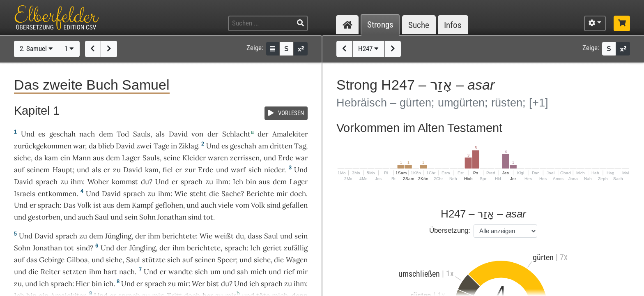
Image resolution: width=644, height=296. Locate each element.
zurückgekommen (43, 146)
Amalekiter (290, 134)
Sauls (142, 134)
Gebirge (52, 260)
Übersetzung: (450, 230)
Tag (300, 146)
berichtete (179, 236)
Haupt (63, 170)
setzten (75, 272)
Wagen (297, 260)
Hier (83, 284)
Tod (123, 134)
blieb (106, 146)
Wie (181, 194)
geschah (62, 134)
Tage (161, 146)
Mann (82, 158)
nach (87, 134)
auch (209, 205)
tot (208, 217)
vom (242, 205)
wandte (181, 272)
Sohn (147, 217)
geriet (272, 248)
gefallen (295, 205)
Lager (131, 158)
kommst (125, 182)
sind (195, 217)
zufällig (296, 248)
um (215, 272)
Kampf (143, 205)
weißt (224, 236)
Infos (453, 25)
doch (298, 194)
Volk (84, 205)
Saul (102, 217)
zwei (144, 146)
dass (255, 236)
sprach (47, 182)
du (225, 284)
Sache (231, 194)
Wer (198, 284)
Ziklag (188, 146)
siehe (22, 158)
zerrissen (245, 158)
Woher (98, 182)
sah (243, 272)
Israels (25, 194)
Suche (419, 25)
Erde (286, 158)
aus (98, 158)
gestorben (44, 217)
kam (51, 158)
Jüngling (118, 236)
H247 (368, 49)
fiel (168, 170)
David (178, 134)
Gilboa (77, 260)
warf (238, 170)
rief (289, 272)
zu (209, 182)
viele (226, 205)
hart (110, 272)
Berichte (260, 194)
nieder (274, 170)
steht (198, 194)
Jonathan (172, 217)
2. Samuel (36, 49)
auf (19, 170)
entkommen (57, 194)
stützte (154, 260)
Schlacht (236, 134)
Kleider (194, 158)
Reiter (51, 272)
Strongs (380, 25)
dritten (281, 146)
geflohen (169, 205)
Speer (227, 260)
